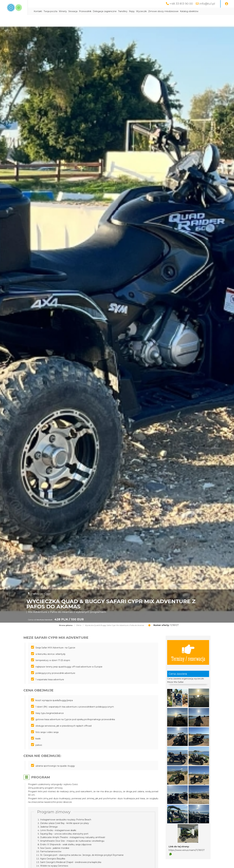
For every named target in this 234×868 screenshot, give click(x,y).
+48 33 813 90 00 (180, 4)
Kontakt (64, 11)
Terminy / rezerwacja (188, 653)
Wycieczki (168, 11)
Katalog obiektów (215, 11)
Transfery (149, 11)
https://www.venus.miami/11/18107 (187, 850)
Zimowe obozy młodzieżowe (189, 11)
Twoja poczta (77, 11)
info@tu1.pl (207, 4)
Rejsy (158, 11)
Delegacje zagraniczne (131, 11)
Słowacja (99, 11)
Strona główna (66, 625)
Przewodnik (111, 11)
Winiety (89, 11)
